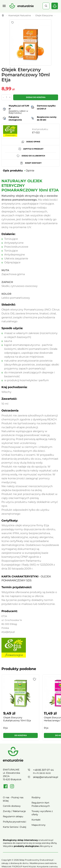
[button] (34, 679)
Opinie (30, 171)
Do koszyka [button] (21, 735)
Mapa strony (38, 825)
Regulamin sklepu (13, 816)
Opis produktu (13, 171)
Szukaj (46, 6)
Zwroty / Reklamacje (14, 811)
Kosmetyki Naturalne (20, 15)
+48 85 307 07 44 (43, 770)
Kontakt (36, 820)
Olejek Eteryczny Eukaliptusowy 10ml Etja (17, 719)
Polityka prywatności (15, 822)
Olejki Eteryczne (44, 15)
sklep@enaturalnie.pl (46, 777)
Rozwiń (30, 851)
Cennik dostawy (12, 806)
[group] (20, 709)
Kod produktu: (40, 129)
